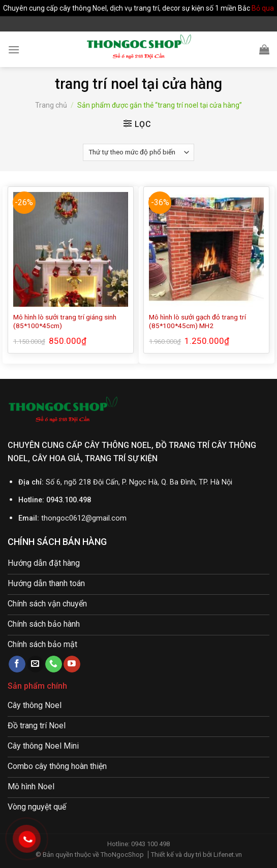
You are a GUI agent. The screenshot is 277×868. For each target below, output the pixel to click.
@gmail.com (106, 518)
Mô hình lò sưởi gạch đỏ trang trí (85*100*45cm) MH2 (197, 322)
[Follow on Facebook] (17, 664)
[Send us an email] (35, 664)
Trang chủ (51, 105)
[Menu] (14, 50)
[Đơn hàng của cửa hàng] (138, 152)
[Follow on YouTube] (72, 664)
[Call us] (54, 664)
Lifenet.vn (228, 855)
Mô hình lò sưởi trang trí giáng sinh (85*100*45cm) (65, 322)
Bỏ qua (263, 8)
